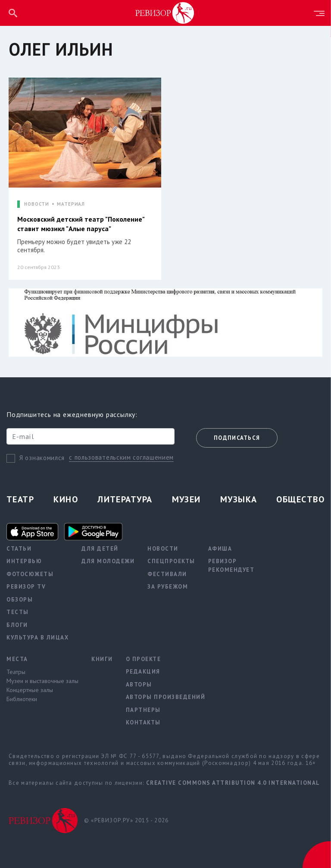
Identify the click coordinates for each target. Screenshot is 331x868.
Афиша (220, 549)
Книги (102, 659)
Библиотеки (22, 699)
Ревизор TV (26, 587)
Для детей (100, 549)
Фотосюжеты (30, 574)
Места (17, 659)
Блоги (17, 625)
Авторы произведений (166, 697)
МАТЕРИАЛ (71, 204)
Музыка (239, 499)
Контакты (143, 722)
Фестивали (167, 574)
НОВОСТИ (37, 204)
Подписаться (237, 438)
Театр (20, 499)
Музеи (186, 499)
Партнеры (143, 710)
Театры (16, 672)
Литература (125, 499)
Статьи (19, 549)
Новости (163, 549)
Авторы (139, 685)
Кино (66, 499)
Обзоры (20, 600)
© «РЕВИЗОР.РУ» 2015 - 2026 (126, 820)
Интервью (24, 561)
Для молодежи (108, 561)
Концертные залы (30, 690)
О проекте (144, 659)
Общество (300, 499)
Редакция (143, 672)
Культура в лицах (37, 638)
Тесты (18, 612)
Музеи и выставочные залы (42, 681)
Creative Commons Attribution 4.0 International (233, 783)
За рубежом (168, 587)
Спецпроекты (171, 561)
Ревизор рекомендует (231, 566)
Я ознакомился (42, 458)
